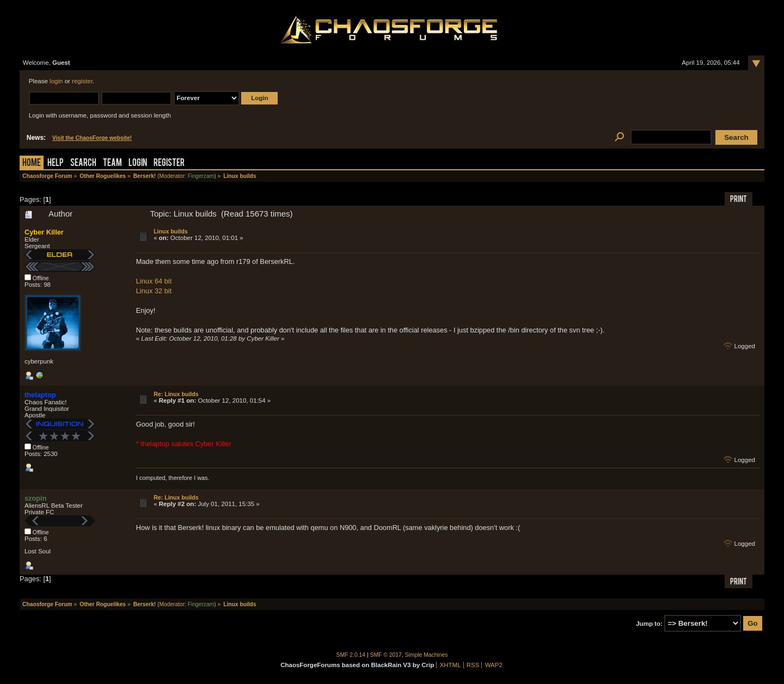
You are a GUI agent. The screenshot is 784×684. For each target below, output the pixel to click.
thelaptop (40, 395)
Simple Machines (427, 655)
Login (138, 164)
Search (83, 164)
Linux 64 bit (154, 281)
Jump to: (649, 624)
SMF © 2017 (386, 655)
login (56, 81)
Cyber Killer (44, 232)
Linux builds (170, 231)
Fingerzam (201, 176)
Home (32, 164)
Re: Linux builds (176, 394)
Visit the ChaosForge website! (92, 138)
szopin (36, 498)
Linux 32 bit (154, 291)
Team (112, 164)
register (82, 81)
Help (56, 164)
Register (169, 164)
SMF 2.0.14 (351, 655)
